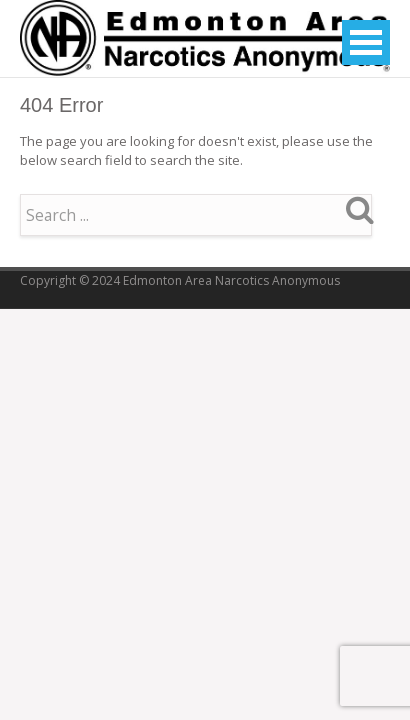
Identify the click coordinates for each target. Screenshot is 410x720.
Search (360, 209)
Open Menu (366, 42)
